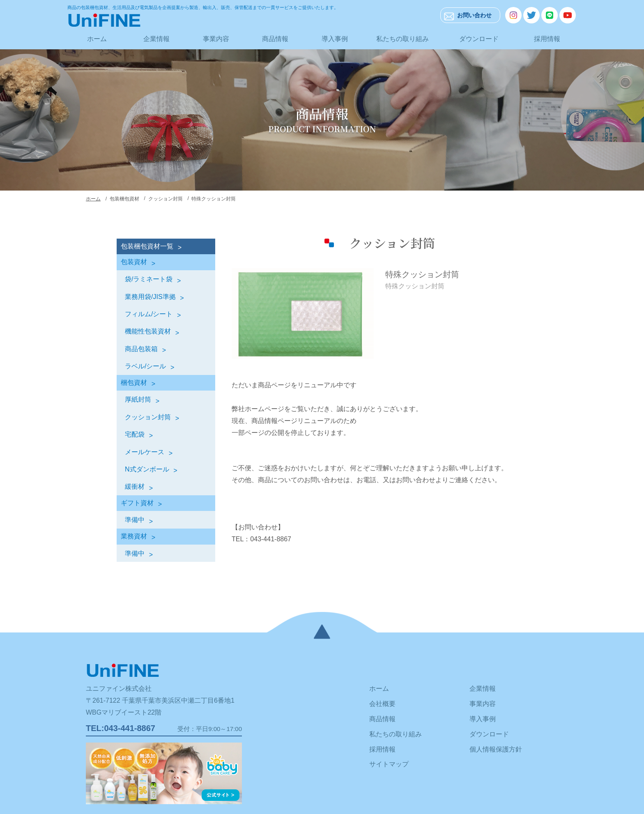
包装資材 (134, 262)
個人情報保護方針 (496, 749)
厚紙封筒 (138, 399)
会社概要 (382, 704)
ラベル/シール (145, 366)
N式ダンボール (147, 469)
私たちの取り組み (402, 39)
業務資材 (134, 536)
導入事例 (335, 39)
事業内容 (216, 39)
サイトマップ (389, 764)
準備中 (135, 520)
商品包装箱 (141, 349)
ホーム (97, 39)
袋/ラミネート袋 (149, 279)
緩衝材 (135, 486)
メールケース (145, 452)
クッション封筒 (148, 417)
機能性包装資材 (148, 331)
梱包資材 (134, 383)
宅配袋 (135, 434)
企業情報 (156, 39)
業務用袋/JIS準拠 (150, 297)
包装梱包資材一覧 (147, 246)
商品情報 (275, 39)
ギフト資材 (137, 503)
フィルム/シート (149, 314)
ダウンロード (479, 39)
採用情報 (547, 39)
